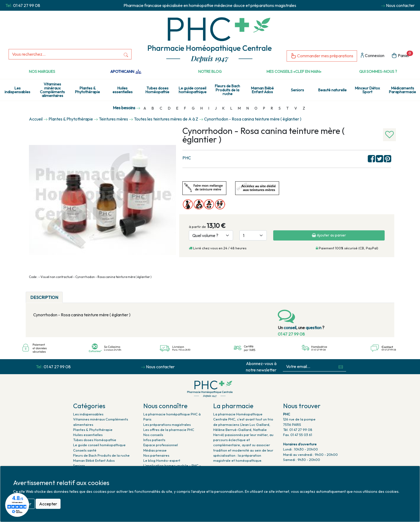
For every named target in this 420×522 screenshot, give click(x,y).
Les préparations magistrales (167, 425)
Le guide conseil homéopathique (193, 90)
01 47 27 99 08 (27, 5)
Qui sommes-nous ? (378, 72)
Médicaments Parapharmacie (402, 90)
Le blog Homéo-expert (162, 460)
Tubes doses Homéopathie (157, 90)
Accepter (48, 504)
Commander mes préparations (322, 56)
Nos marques (42, 72)
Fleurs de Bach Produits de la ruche (227, 90)
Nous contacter (400, 5)
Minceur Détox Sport (367, 90)
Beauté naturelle (332, 90)
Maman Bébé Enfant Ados (262, 90)
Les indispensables (17, 90)
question (314, 328)
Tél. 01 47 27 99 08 (298, 430)
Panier (402, 55)
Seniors (297, 90)
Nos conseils (153, 435)
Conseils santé (85, 450)
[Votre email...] (309, 367)
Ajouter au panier (329, 235)
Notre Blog (210, 72)
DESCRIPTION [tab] (44, 297)
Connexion (373, 56)
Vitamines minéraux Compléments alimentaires (52, 90)
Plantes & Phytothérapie (87, 90)
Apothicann (126, 72)
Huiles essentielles (123, 90)
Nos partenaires (156, 455)
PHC (187, 158)
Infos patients (154, 440)
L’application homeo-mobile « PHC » (172, 465)
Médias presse (155, 450)
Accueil (36, 119)
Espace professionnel (161, 445)
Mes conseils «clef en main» (294, 72)
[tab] (67, 294)
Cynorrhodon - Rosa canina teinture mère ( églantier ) (253, 119)
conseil (290, 328)
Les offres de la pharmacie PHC (169, 430)
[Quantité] (253, 235)
